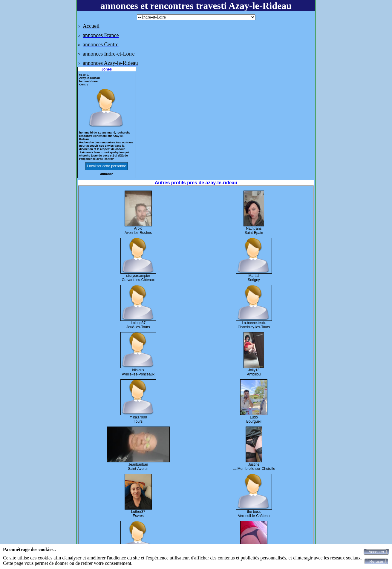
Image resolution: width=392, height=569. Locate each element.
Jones (107, 69)
